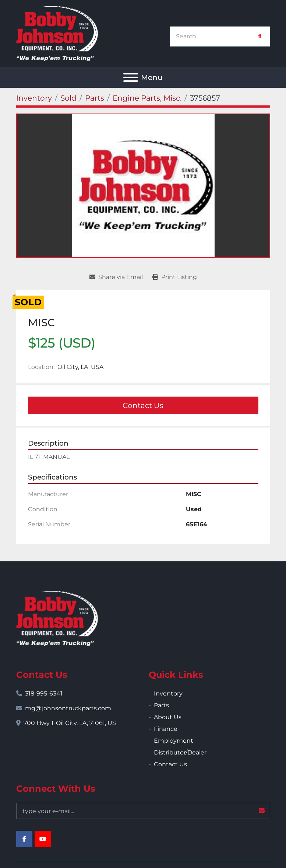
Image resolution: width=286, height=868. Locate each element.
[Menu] (131, 77)
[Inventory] (34, 98)
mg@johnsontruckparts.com (68, 708)
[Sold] (68, 98)
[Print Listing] (175, 277)
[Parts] (95, 98)
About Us (168, 717)
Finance (166, 729)
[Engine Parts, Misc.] (147, 98)
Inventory (168, 693)
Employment (174, 741)
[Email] (143, 811)
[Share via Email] (116, 277)
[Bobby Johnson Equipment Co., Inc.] (57, 618)
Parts (161, 705)
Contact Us (143, 405)
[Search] (216, 36)
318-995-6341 (44, 693)
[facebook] (24, 839)
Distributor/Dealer (180, 752)
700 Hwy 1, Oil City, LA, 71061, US (70, 723)
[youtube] (43, 839)
